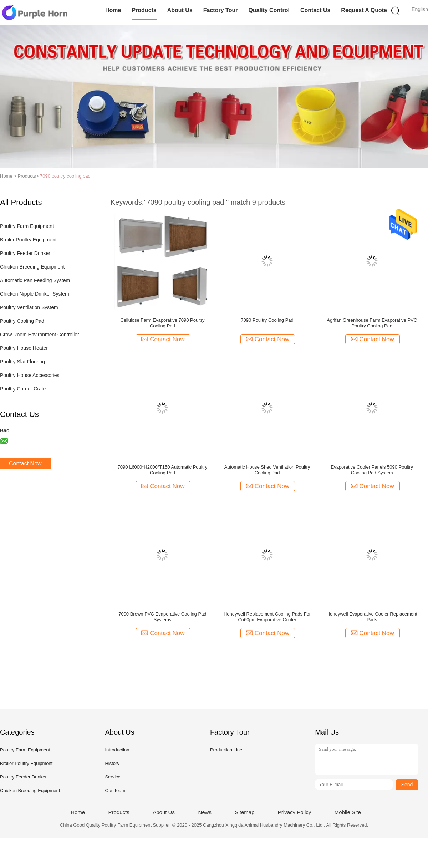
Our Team (115, 790)
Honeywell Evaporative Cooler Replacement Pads (372, 617)
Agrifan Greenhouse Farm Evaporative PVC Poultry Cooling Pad (372, 323)
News (205, 812)
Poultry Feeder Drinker (25, 253)
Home (113, 10)
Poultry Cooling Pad (22, 321)
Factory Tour (221, 10)
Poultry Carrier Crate (23, 389)
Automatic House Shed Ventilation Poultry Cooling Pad (267, 470)
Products (144, 10)
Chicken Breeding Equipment (32, 267)
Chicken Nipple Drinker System (35, 294)
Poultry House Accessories (30, 375)
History (112, 763)
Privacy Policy (294, 812)
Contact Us (315, 10)
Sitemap (244, 812)
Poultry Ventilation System (29, 307)
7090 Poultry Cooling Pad (267, 320)
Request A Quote (364, 10)
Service (113, 777)
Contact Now (25, 463)
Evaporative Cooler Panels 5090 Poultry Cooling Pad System (372, 470)
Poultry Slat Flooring (22, 362)
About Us (180, 10)
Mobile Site (348, 812)
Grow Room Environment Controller (40, 335)
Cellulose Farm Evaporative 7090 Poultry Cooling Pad (162, 323)
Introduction (117, 750)
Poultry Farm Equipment (27, 226)
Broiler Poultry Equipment (28, 240)
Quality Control (269, 10)
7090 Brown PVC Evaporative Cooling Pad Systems (162, 617)
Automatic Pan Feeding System (35, 280)
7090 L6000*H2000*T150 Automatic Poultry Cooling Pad (163, 470)
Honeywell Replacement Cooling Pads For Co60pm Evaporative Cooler (267, 617)
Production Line (226, 750)
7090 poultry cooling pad (65, 176)
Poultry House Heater (24, 348)
